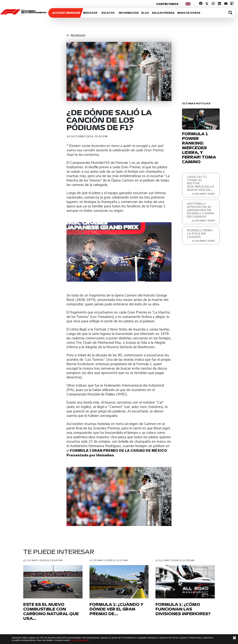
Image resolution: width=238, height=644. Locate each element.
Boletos (108, 13)
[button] (74, 71)
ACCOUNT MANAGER (66, 13)
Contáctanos (167, 4)
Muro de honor (189, 13)
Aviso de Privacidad (80, 640)
